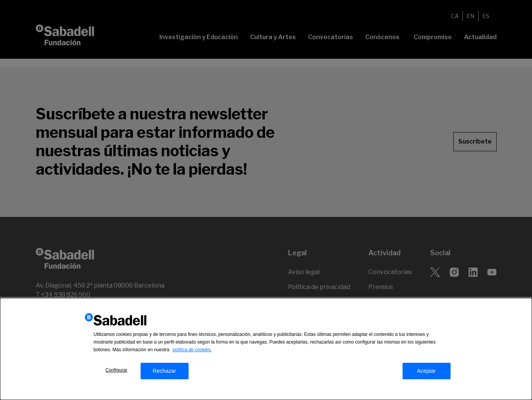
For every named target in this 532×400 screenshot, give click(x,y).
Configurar (116, 370)
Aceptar (426, 371)
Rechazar (164, 371)
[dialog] (266, 349)
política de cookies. (192, 350)
